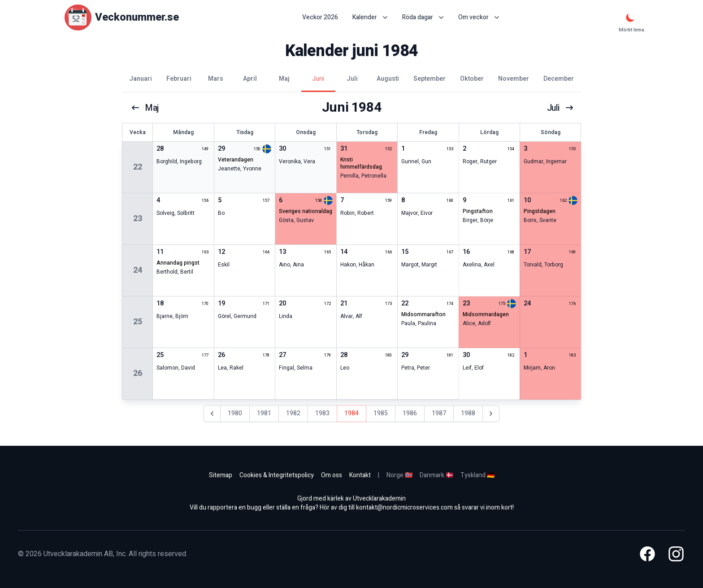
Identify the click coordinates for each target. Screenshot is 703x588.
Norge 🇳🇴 (399, 475)
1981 (264, 413)
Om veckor (479, 17)
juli (560, 108)
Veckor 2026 (320, 17)
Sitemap (221, 475)
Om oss (332, 475)
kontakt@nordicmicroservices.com (404, 507)
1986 (410, 413)
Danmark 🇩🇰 (436, 475)
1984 (351, 413)
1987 (439, 413)
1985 (381, 413)
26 (138, 373)
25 (138, 322)
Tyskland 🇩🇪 (477, 475)
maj (145, 108)
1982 (293, 413)
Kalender (370, 17)
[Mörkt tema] (630, 17)
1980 (235, 413)
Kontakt (360, 475)
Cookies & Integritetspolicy (277, 475)
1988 (468, 413)
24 (138, 270)
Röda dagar (423, 17)
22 (138, 167)
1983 (322, 413)
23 (138, 219)
